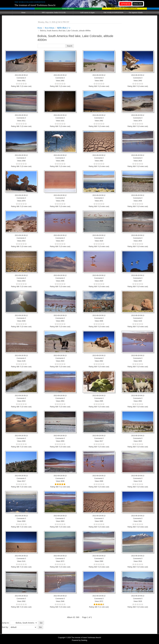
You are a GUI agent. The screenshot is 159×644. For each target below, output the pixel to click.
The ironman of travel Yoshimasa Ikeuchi (35, 5)
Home (23, 13)
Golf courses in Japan (87, 13)
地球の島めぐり (64, 28)
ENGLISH (138, 4)
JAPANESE (125, 4)
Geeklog (84, 640)
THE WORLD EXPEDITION (113, 13)
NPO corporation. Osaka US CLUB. (54, 13)
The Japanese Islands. (136, 13)
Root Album (50, 28)
